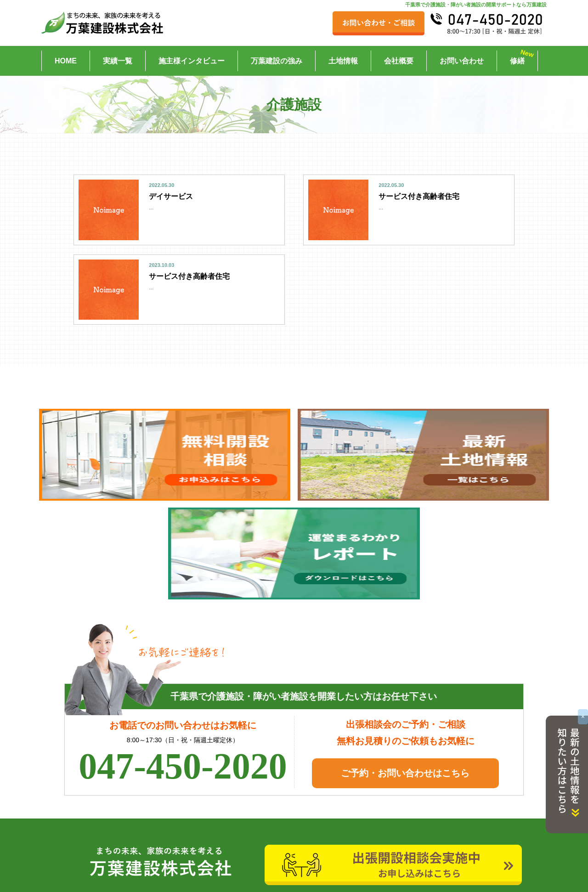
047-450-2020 (183, 669)
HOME (66, 61)
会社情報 (388, 812)
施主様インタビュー (192, 61)
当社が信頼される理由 (407, 845)
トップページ (91, 812)
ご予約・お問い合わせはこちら (405, 676)
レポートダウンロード (256, 861)
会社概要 (399, 61)
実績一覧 (118, 61)
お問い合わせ (462, 61)
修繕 (517, 61)
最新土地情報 (91, 861)
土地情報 (343, 61)
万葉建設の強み (277, 61)
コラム (385, 829)
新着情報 (237, 812)
